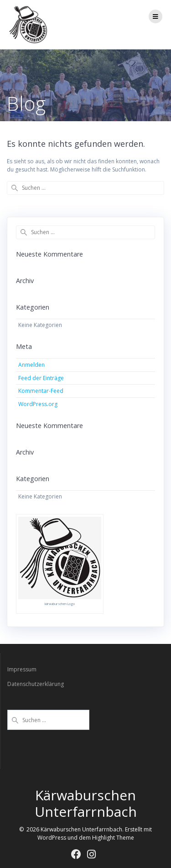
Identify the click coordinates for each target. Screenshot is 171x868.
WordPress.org (38, 404)
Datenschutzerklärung (36, 684)
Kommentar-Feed (41, 391)
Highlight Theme (113, 838)
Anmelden (31, 365)
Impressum (22, 669)
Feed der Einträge (41, 378)
